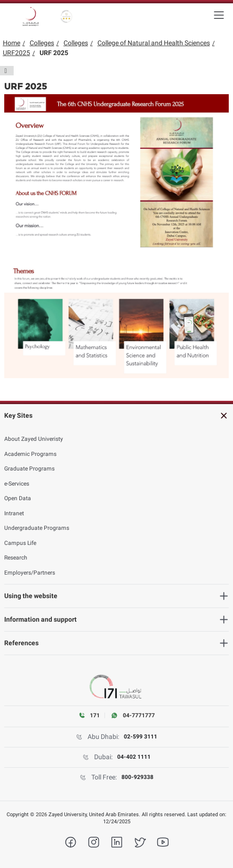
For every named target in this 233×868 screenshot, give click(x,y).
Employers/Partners (30, 573)
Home (12, 43)
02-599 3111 (141, 737)
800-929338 (137, 777)
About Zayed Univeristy (34, 439)
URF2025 (16, 53)
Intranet (14, 513)
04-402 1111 (134, 757)
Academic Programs (30, 454)
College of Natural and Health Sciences (154, 43)
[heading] (117, 416)
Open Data (18, 498)
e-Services (17, 484)
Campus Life (20, 543)
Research (16, 558)
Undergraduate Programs (37, 528)
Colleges (42, 43)
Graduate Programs (29, 469)
